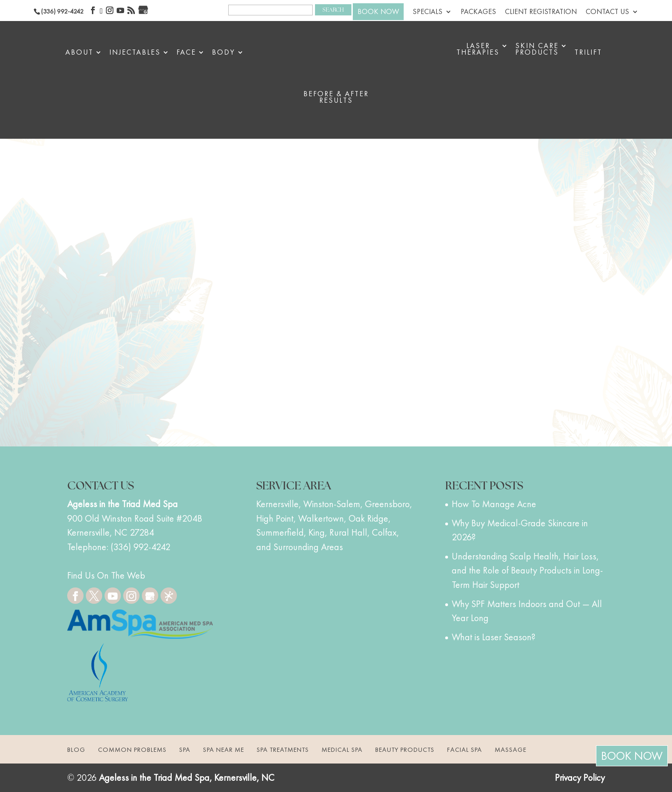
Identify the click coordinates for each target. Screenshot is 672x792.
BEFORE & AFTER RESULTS (336, 98)
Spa (185, 750)
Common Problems (132, 750)
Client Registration (541, 12)
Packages (478, 12)
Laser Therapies (478, 50)
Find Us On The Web (106, 575)
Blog (76, 750)
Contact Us (607, 12)
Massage (511, 750)
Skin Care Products (537, 50)
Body (224, 53)
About (79, 53)
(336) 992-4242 (62, 11)
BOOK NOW (378, 11)
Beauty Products (405, 750)
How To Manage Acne (494, 504)
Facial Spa (465, 750)
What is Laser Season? (493, 637)
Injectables (135, 53)
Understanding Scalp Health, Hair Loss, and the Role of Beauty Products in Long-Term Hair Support (527, 570)
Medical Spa (342, 750)
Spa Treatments (283, 750)
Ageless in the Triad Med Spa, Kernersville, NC (187, 778)
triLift (588, 53)
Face (186, 53)
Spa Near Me (224, 750)
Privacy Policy (580, 778)
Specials (427, 12)
